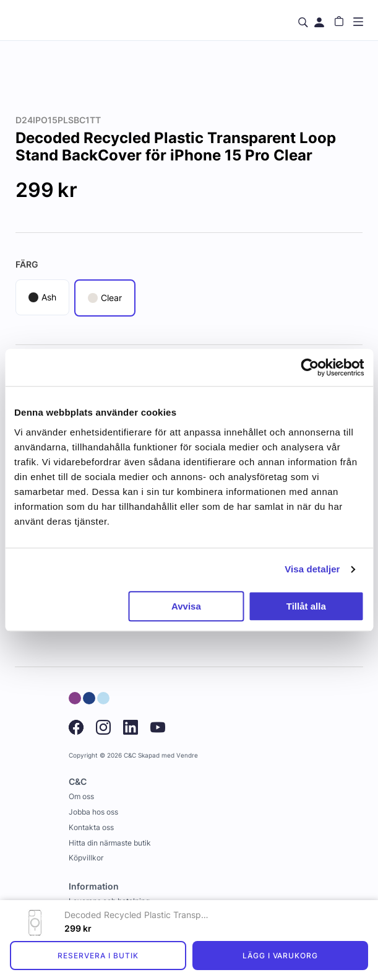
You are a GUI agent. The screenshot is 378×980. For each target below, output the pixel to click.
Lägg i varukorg (280, 956)
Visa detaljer (312, 569)
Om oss (81, 796)
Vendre (187, 755)
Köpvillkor (86, 858)
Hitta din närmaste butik (110, 843)
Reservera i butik (98, 956)
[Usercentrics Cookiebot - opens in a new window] (310, 367)
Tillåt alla (306, 606)
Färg (27, 264)
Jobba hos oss (93, 812)
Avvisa (186, 606)
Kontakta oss (91, 827)
